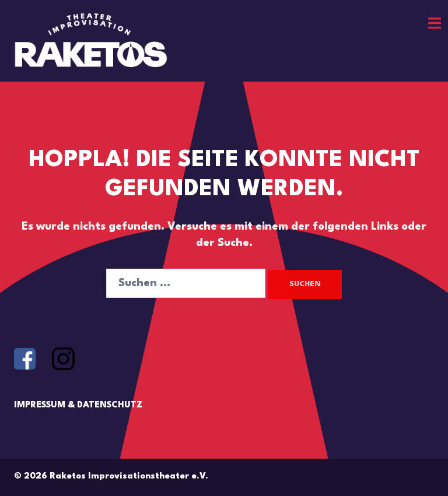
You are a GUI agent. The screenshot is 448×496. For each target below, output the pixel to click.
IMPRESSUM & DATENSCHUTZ (78, 405)
